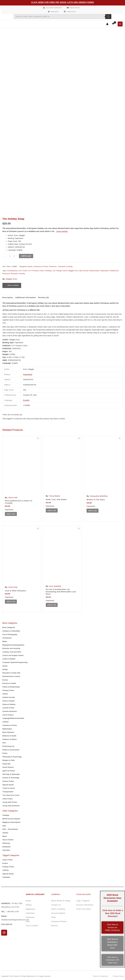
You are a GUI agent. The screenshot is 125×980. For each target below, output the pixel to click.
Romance (6, 274)
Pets (4, 743)
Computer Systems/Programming (15, 662)
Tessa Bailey (55, 496)
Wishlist (55, 12)
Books (30, 266)
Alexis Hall (13, 498)
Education (75, 8)
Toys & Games (8, 840)
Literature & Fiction (10, 725)
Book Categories (9, 627)
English (26, 400)
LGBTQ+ (6, 722)
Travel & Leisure (9, 788)
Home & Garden (9, 701)
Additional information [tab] (26, 297)
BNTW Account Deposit (11, 819)
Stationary (6, 843)
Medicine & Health (9, 736)
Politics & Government (11, 750)
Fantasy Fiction (8, 690)
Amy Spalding (55, 586)
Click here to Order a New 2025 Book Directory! (113, 913)
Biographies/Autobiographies (13, 645)
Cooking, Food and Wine (12, 652)
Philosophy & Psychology (12, 757)
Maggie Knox (73, 271)
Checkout (71, 12)
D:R (20, 271)
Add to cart (26, 256)
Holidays (48, 271)
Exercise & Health (9, 683)
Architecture (7, 638)
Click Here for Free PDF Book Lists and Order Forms (63, 2)
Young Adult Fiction (10, 802)
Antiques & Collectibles (11, 631)
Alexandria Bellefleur (99, 496)
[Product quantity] (9, 256)
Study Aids (6, 764)
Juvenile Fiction (8, 708)
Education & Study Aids (11, 673)
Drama (5, 666)
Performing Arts (8, 746)
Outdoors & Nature (10, 739)
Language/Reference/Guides (13, 718)
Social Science (8, 767)
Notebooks (6, 847)
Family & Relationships (11, 687)
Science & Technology (11, 778)
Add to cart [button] (11, 514)
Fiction (25, 271)
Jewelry (5, 833)
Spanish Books (8, 785)
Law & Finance (8, 715)
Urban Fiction (8, 799)
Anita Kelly (13, 587)
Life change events (60, 271)
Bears (5, 836)
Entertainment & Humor (11, 676)
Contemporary (12, 271)
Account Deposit (54, 8)
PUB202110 (114, 271)
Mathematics (7, 729)
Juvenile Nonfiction (10, 711)
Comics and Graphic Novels (13, 655)
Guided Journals (9, 697)
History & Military (9, 704)
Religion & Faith (9, 760)
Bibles (5, 641)
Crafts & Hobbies (9, 659)
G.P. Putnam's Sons (36, 271)
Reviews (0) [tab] (44, 297)
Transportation (8, 792)
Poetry (5, 753)
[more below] (62, 231)
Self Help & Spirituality (11, 774)
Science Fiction (8, 781)
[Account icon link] (107, 24)
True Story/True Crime (11, 795)
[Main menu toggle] (120, 24)
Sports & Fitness (9, 771)
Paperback (104, 271)
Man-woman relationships (89, 271)
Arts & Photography (10, 634)
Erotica (5, 680)
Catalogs (6, 815)
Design (5, 669)
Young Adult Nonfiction (11, 806)
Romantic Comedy (18, 274)
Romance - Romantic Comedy (61, 266)
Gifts (4, 826)
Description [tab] (8, 297)
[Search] (108, 17)
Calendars (6, 850)
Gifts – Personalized (10, 829)
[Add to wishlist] (12, 285)
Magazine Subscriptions (12, 822)
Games (5, 694)
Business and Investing (11, 648)
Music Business (8, 732)
